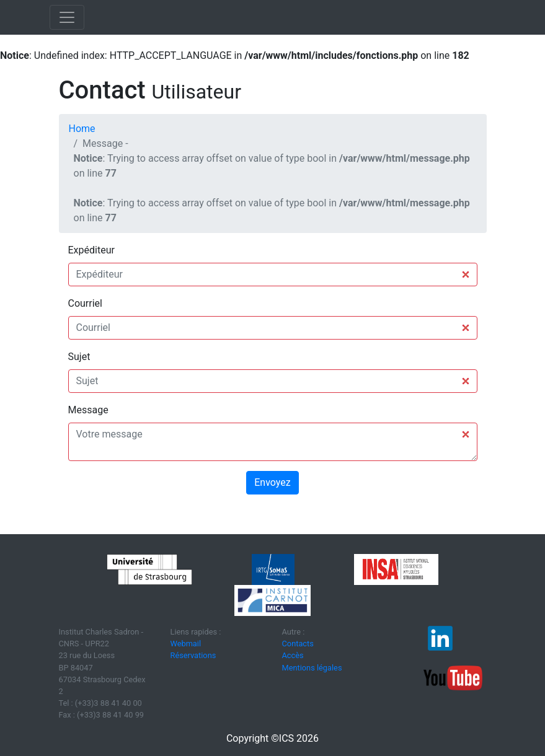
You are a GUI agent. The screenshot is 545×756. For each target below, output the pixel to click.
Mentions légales (312, 668)
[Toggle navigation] (67, 17)
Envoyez (272, 482)
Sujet (79, 357)
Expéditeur (91, 250)
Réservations (193, 655)
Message (88, 410)
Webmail (186, 644)
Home (82, 129)
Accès (293, 655)
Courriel (85, 303)
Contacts (298, 644)
